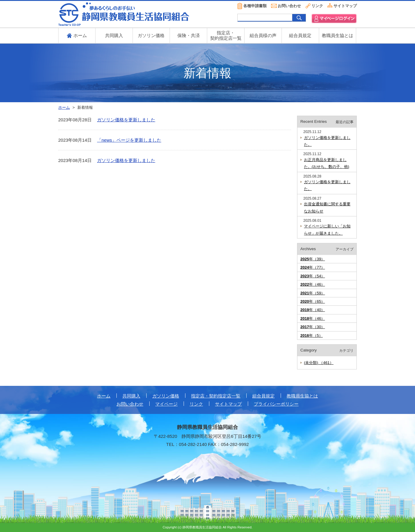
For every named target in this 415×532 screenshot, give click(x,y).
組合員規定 (300, 35)
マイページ (166, 404)
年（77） (313, 267)
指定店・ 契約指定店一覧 (226, 35)
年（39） (313, 259)
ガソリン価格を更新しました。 (327, 141)
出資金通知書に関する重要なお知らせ (327, 207)
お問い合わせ (289, 6)
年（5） (312, 335)
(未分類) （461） (319, 363)
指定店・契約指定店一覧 (216, 396)
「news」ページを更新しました (129, 140)
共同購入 (114, 35)
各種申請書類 (255, 6)
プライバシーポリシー (276, 404)
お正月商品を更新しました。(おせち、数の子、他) (327, 163)
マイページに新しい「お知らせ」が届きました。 (327, 230)
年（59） (313, 293)
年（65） (313, 301)
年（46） (313, 284)
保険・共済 (189, 35)
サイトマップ (345, 6)
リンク (317, 6)
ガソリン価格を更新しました (126, 120)
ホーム (104, 396)
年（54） (313, 276)
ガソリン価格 (151, 35)
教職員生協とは (338, 35)
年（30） (313, 327)
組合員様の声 (263, 35)
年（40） (313, 310)
